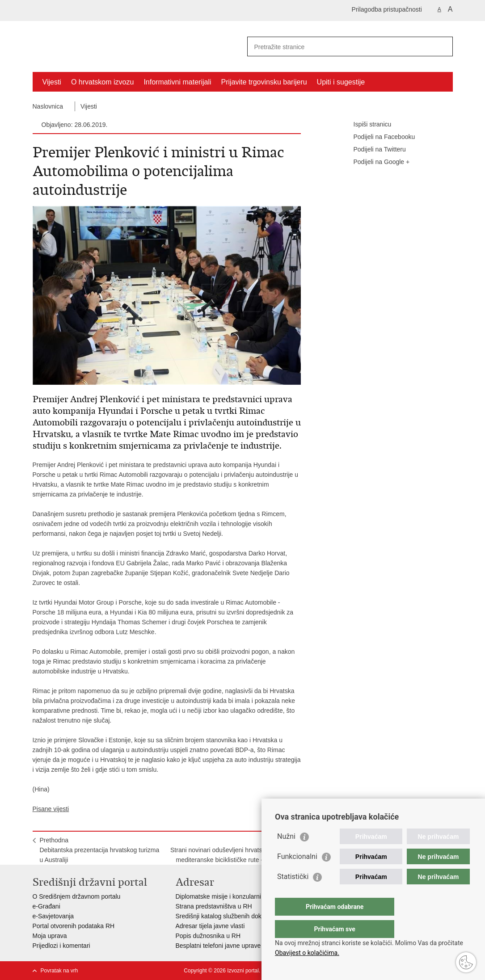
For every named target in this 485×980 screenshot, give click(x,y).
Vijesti (52, 82)
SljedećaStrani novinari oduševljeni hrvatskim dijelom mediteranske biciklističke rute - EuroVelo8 (232, 850)
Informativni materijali (177, 82)
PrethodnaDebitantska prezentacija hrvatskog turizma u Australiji (100, 850)
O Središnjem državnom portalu (77, 896)
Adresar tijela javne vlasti (210, 926)
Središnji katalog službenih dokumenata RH (236, 916)
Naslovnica (48, 106)
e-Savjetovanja (53, 916)
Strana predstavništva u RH (214, 906)
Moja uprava (50, 936)
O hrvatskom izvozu (102, 82)
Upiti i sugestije (341, 82)
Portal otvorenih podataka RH (74, 926)
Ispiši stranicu (366, 125)
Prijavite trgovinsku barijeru (264, 82)
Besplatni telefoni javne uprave (218, 946)
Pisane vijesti (51, 809)
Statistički (293, 894)
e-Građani (46, 906)
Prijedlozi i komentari (61, 946)
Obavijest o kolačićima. (307, 953)
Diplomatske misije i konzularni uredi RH (232, 896)
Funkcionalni (297, 874)
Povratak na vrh (59, 971)
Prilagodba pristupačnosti (387, 9)
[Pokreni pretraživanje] (443, 46)
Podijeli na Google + (375, 162)
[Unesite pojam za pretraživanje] (340, 47)
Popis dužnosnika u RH (208, 936)
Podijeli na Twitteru (373, 150)
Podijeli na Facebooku (378, 137)
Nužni (286, 854)
